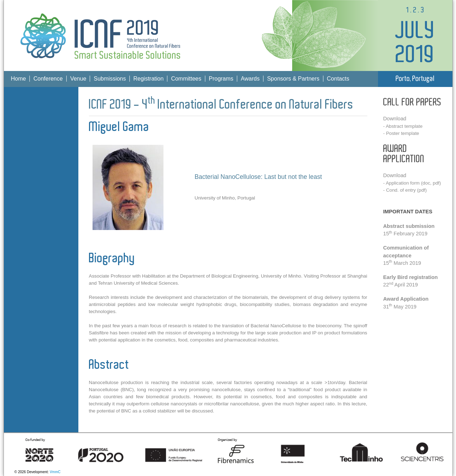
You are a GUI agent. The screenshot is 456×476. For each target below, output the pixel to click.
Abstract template (404, 126)
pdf (436, 183)
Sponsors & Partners (293, 79)
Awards (250, 79)
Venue (78, 79)
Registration (148, 79)
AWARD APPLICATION (404, 154)
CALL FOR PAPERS (412, 103)
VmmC (55, 472)
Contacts (338, 79)
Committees (186, 79)
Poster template (403, 133)
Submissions (110, 79)
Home (19, 79)
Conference (48, 79)
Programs (221, 79)
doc (427, 183)
